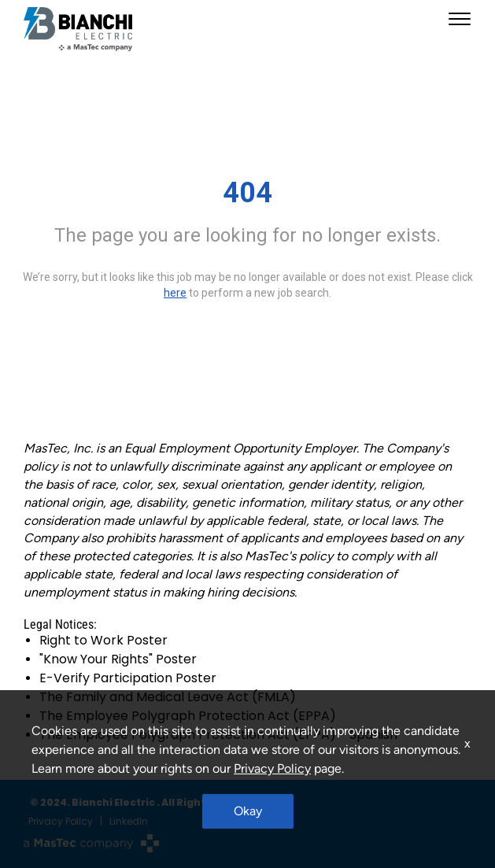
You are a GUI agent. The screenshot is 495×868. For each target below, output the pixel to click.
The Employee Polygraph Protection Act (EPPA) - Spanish (218, 735)
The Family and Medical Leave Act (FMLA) (168, 697)
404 (247, 193)
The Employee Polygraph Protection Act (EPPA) (188, 716)
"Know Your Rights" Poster (118, 659)
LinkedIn (129, 821)
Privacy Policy (61, 821)
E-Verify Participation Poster (128, 678)
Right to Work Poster (103, 640)
